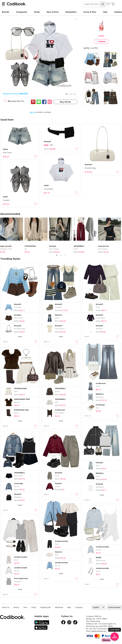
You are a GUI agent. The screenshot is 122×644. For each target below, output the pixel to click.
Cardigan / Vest (6, 249)
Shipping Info (46, 607)
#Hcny (16, 94)
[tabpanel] (12, 235)
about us (6, 607)
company (79, 607)
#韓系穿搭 (23, 94)
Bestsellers (71, 12)
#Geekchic (7, 94)
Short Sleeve (54, 249)
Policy (34, 607)
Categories (22, 12)
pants (76, 249)
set (26, 249)
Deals (37, 12)
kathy (101, 36)
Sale (105, 12)
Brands (6, 12)
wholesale (59, 607)
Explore (118, 12)
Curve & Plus (90, 12)
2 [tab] (61, 255)
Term (25, 607)
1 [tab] (57, 255)
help (69, 607)
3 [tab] (65, 255)
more (20, 337)
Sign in (32, 112)
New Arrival (53, 12)
